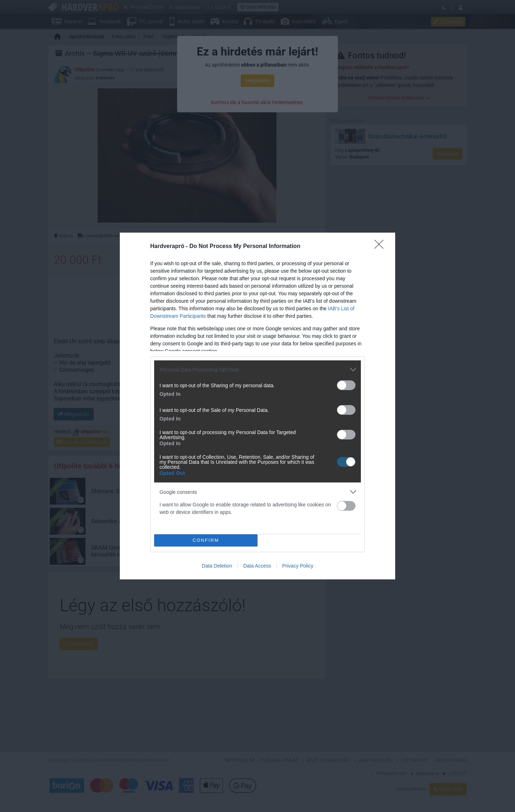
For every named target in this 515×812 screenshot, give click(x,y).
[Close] (381, 247)
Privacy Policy (298, 566)
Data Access (257, 566)
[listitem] (257, 369)
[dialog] (257, 406)
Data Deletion (217, 566)
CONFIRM (206, 541)
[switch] (346, 385)
